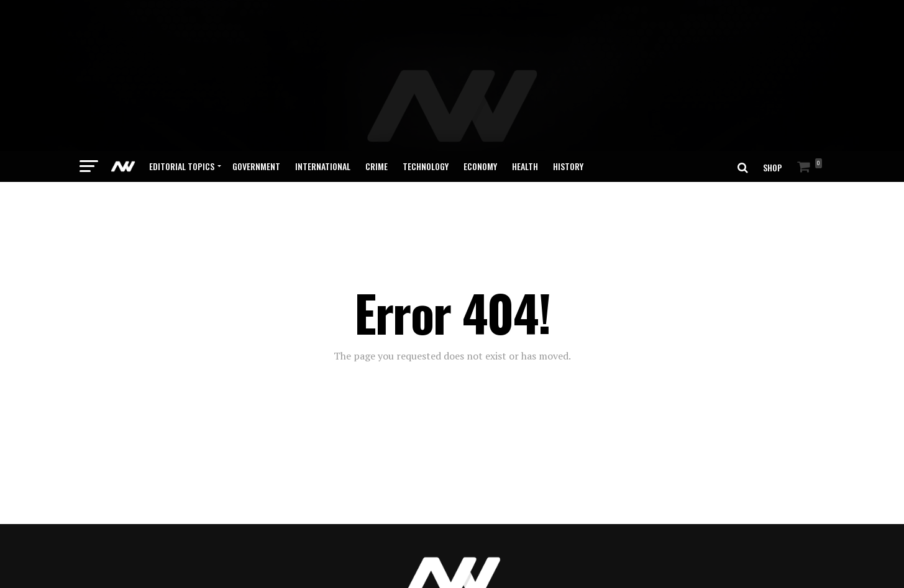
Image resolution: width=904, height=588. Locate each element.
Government (256, 124)
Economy (480, 124)
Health (525, 124)
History (568, 124)
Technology (426, 124)
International (323, 124)
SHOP (773, 125)
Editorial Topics (182, 124)
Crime (377, 124)
